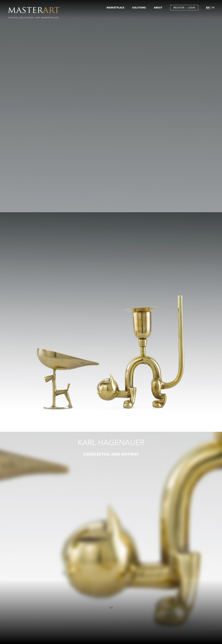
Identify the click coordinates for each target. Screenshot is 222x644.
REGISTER (179, 8)
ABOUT (158, 8)
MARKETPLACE (115, 8)
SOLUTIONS (139, 8)
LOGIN (191, 8)
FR (213, 8)
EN (208, 8)
